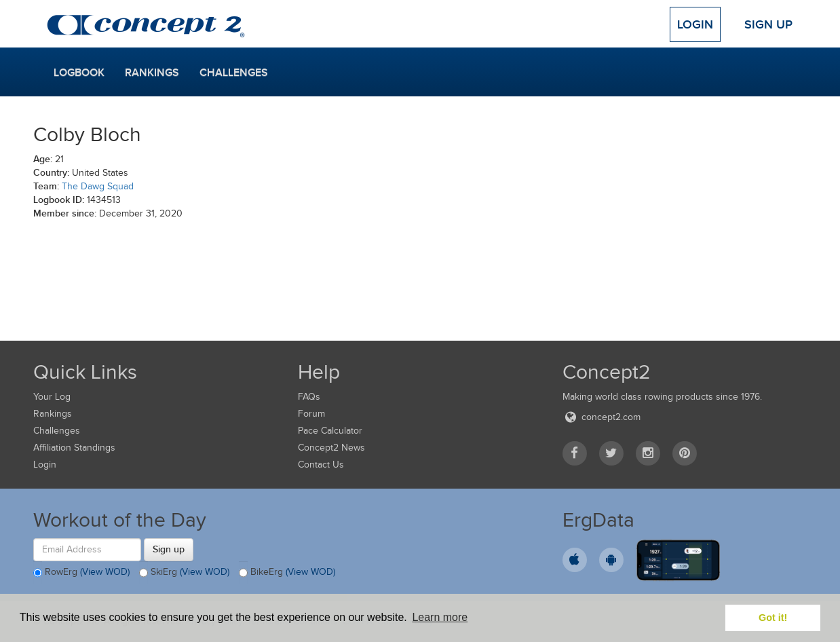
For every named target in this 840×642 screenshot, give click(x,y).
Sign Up (768, 24)
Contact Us (321, 465)
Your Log (52, 397)
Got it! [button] (773, 618)
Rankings (152, 73)
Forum (311, 414)
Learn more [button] (440, 617)
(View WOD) (105, 572)
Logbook (79, 73)
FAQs (309, 397)
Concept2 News (331, 448)
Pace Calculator (330, 431)
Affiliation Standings (74, 448)
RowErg (81, 573)
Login (695, 24)
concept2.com (602, 417)
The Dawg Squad (98, 186)
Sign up (169, 549)
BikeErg (287, 573)
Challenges (234, 73)
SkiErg (184, 573)
